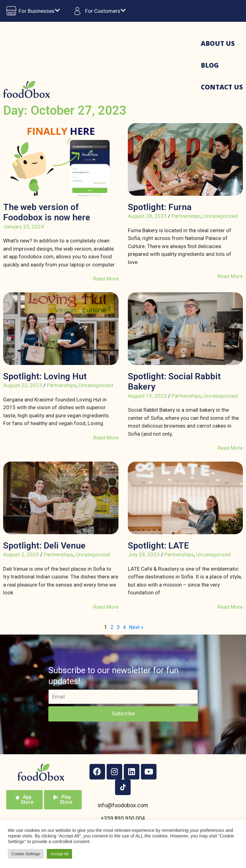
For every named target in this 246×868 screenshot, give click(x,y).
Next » (136, 627)
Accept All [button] (59, 854)
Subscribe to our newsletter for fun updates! (113, 676)
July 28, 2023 (144, 554)
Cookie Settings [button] (26, 854)
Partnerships (186, 216)
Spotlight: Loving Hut (45, 376)
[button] (24, 800)
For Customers (98, 11)
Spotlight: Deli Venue (44, 546)
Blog (210, 65)
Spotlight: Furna (160, 207)
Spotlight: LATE (158, 546)
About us (218, 43)
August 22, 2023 (23, 385)
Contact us (222, 87)
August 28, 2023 (147, 216)
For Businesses (32, 11)
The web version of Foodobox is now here (47, 212)
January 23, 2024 (24, 227)
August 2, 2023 (21, 554)
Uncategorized (221, 216)
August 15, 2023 (147, 396)
